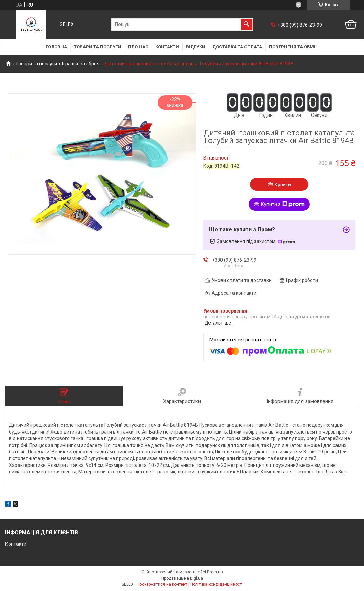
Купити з (283, 204)
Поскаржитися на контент (162, 584)
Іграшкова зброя (81, 64)
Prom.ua (215, 572)
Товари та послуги (98, 47)
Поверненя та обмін (294, 47)
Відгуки (196, 47)
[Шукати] (247, 24)
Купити (283, 185)
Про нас (138, 47)
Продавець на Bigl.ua (182, 578)
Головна (56, 47)
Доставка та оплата (237, 47)
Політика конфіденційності (217, 584)
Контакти (167, 47)
